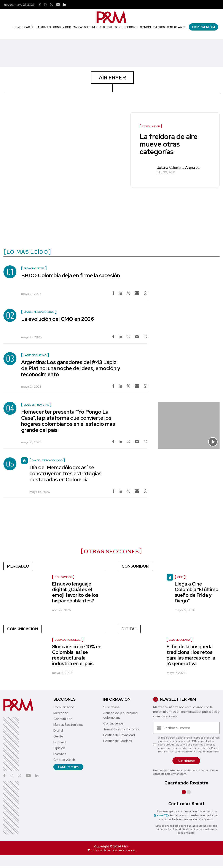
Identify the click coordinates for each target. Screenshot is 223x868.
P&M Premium (203, 27)
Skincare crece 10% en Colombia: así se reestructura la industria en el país (77, 655)
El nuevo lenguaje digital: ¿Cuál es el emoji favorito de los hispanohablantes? (75, 592)
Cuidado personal (68, 640)
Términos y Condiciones (121, 729)
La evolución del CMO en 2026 (58, 319)
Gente (119, 27)
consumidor (63, 577)
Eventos (159, 27)
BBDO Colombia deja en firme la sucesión (71, 275)
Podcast (132, 27)
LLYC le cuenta (179, 640)
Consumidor (62, 27)
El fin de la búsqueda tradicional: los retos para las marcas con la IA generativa (191, 655)
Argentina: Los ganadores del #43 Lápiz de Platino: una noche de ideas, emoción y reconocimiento (71, 368)
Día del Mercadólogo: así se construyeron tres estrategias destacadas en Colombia (65, 474)
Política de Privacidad (119, 735)
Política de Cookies (118, 741)
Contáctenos (113, 723)
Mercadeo (44, 27)
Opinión (145, 27)
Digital (108, 27)
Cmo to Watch (177, 27)
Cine (180, 577)
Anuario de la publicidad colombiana (120, 715)
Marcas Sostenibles (87, 27)
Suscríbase (111, 707)
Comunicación (24, 27)
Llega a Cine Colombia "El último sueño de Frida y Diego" (197, 592)
